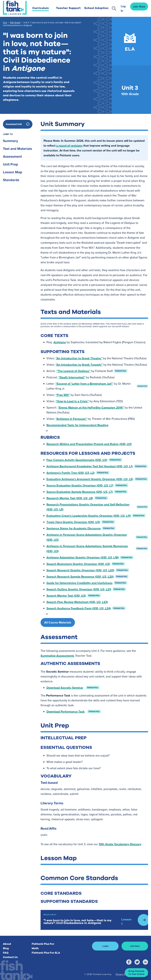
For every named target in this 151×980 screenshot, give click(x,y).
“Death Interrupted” (72, 377)
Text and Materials (17, 149)
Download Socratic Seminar (65, 688)
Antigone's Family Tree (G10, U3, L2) (71, 473)
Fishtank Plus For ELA (46, 953)
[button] (136, 973)
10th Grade (15, 22)
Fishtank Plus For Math (43, 946)
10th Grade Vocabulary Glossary (120, 844)
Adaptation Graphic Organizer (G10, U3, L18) (83, 557)
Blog (6, 948)
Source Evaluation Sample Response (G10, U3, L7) (80, 492)
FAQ (6, 953)
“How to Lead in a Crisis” (72, 401)
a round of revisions (69, 146)
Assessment (12, 156)
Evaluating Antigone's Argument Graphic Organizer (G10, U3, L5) (90, 479)
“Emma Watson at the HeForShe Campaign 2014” (91, 407)
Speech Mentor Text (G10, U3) (66, 596)
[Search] (114, 8)
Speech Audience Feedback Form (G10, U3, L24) (79, 608)
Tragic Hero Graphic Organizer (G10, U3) (73, 522)
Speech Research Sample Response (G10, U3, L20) (80, 577)
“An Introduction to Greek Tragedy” (79, 365)
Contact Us (10, 957)
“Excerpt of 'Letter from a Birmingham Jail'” (84, 384)
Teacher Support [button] (68, 8)
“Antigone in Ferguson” (71, 419)
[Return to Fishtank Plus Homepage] (15, 8)
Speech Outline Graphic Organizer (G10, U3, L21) (79, 589)
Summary (10, 141)
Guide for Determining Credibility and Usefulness (79, 583)
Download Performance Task (66, 711)
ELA (5, 22)
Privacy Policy (123, 974)
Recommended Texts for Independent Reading (77, 425)
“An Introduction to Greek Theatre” (79, 358)
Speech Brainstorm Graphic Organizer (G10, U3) (78, 564)
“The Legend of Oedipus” (73, 371)
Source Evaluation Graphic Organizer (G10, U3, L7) (80, 485)
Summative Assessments (57, 656)
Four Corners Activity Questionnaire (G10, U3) (77, 460)
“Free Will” (63, 395)
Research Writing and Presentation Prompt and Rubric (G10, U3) (89, 444)
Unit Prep (10, 164)
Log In (123, 8)
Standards (11, 180)
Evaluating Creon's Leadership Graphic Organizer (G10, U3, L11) (89, 516)
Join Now (139, 6)
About (7, 944)
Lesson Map (13, 172)
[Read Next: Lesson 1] (94, 920)
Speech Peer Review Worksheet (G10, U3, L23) (77, 602)
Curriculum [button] (41, 8)
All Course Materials (58, 622)
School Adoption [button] (96, 8)
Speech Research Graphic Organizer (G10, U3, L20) (80, 570)
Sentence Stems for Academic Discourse (74, 528)
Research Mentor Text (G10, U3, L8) (70, 498)
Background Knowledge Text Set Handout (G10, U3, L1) (90, 466)
